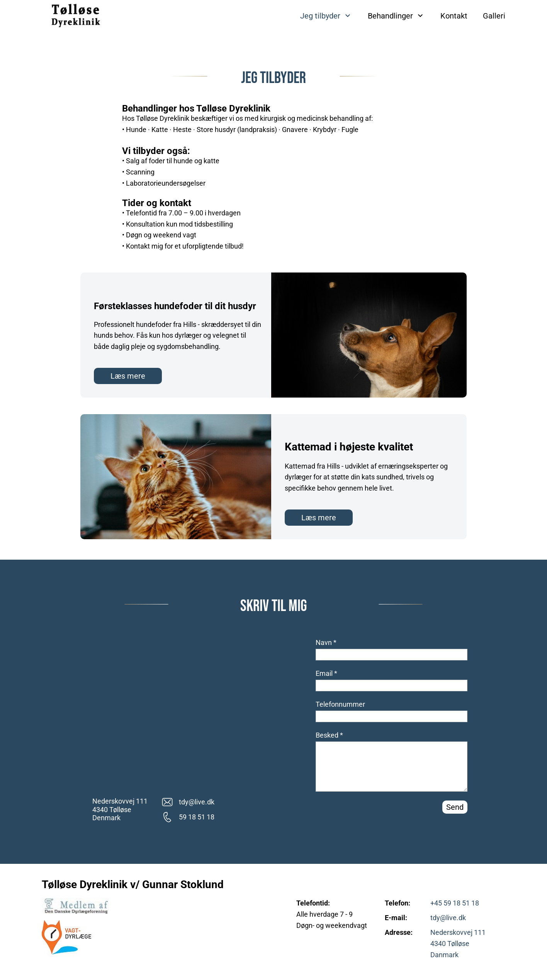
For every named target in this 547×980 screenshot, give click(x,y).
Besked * (329, 735)
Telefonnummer (340, 704)
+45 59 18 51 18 (455, 903)
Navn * (326, 642)
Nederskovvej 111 (458, 932)
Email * (326, 673)
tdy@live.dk (448, 918)
